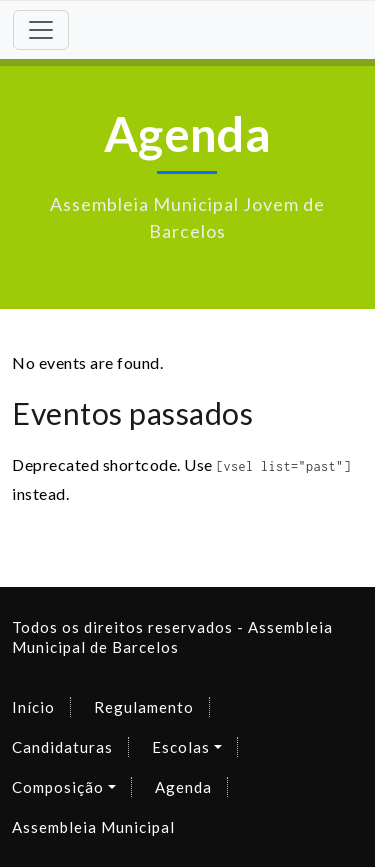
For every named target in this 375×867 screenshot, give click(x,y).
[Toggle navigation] (41, 30)
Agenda (183, 787)
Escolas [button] (181, 747)
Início (33, 707)
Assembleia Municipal (93, 827)
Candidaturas (62, 747)
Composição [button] (58, 787)
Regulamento (144, 707)
